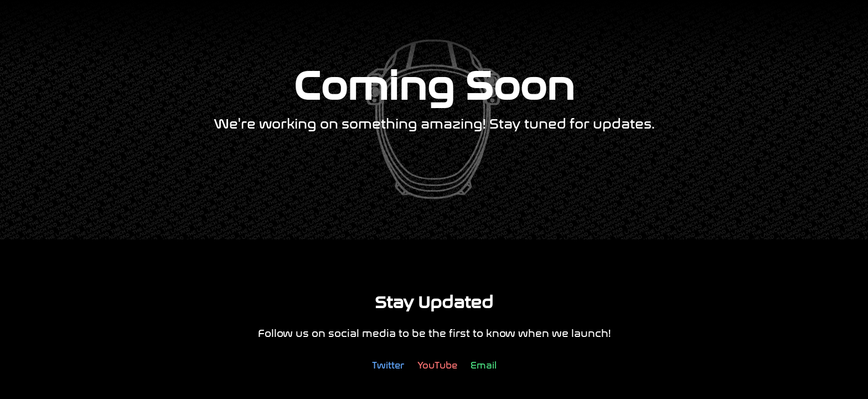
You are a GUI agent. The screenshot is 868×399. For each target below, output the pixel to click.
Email (484, 365)
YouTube (437, 365)
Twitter (388, 365)
